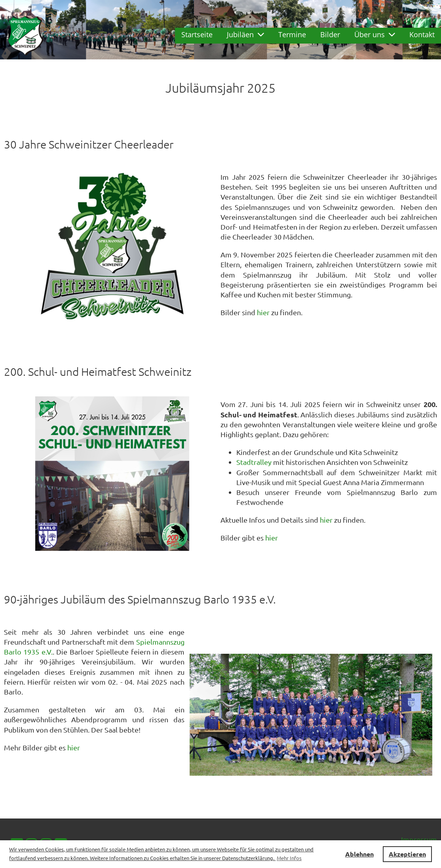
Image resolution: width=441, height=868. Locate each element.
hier (263, 312)
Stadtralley (254, 462)
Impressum (419, 839)
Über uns (375, 34)
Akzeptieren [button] (407, 854)
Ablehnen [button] (359, 854)
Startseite (197, 34)
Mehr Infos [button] (289, 858)
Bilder (330, 34)
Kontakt (422, 34)
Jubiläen (245, 34)
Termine (292, 34)
